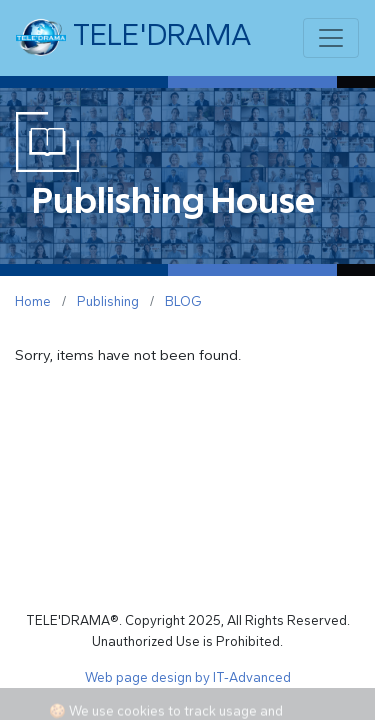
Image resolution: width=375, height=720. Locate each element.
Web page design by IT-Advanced (188, 677)
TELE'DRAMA (133, 38)
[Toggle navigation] (331, 38)
